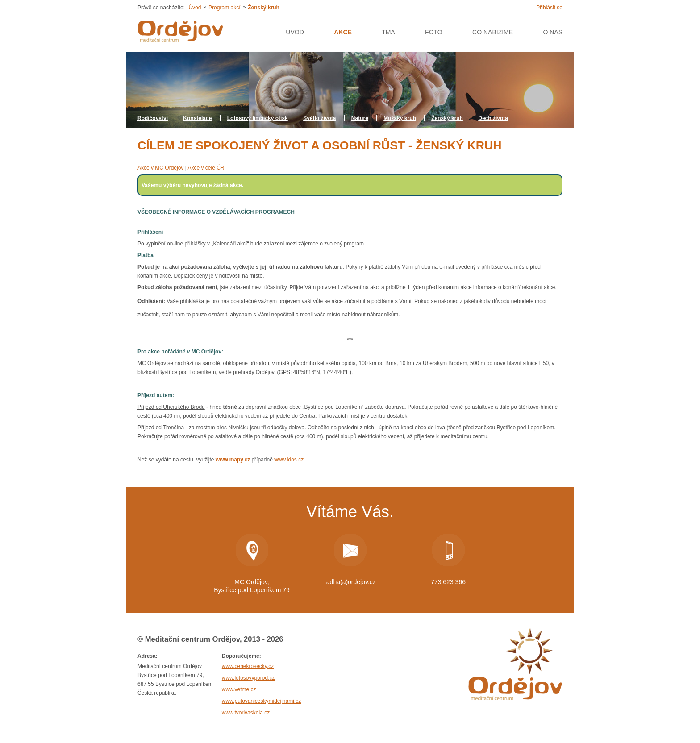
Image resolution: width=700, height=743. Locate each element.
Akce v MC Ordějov (160, 168)
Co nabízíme (493, 32)
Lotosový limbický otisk (258, 118)
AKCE (343, 32)
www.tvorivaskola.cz (246, 713)
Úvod (195, 8)
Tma (388, 32)
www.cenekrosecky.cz (248, 666)
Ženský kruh (447, 118)
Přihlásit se (549, 8)
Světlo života (319, 118)
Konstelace (197, 118)
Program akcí (224, 8)
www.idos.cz (289, 460)
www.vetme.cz (239, 689)
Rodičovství (153, 118)
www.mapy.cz (233, 460)
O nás (553, 32)
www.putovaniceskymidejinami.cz (261, 701)
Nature (360, 118)
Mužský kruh (400, 118)
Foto (434, 32)
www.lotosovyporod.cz (248, 678)
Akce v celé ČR (206, 168)
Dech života (493, 118)
